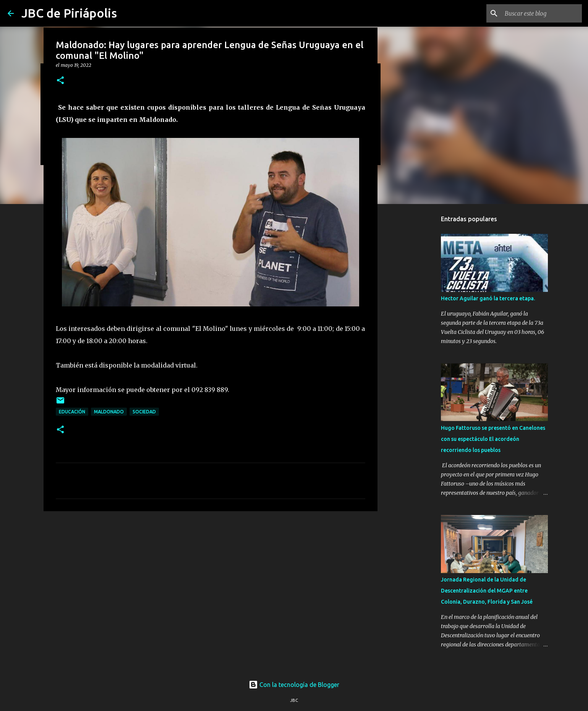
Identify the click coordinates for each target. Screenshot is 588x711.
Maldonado (109, 412)
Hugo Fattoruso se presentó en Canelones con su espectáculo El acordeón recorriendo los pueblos (493, 439)
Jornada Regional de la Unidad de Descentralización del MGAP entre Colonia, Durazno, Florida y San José (487, 591)
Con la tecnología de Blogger (294, 685)
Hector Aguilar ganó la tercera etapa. (488, 298)
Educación (72, 412)
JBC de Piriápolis (69, 13)
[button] (60, 81)
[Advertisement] (211, 576)
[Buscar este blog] (542, 13)
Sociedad (144, 412)
